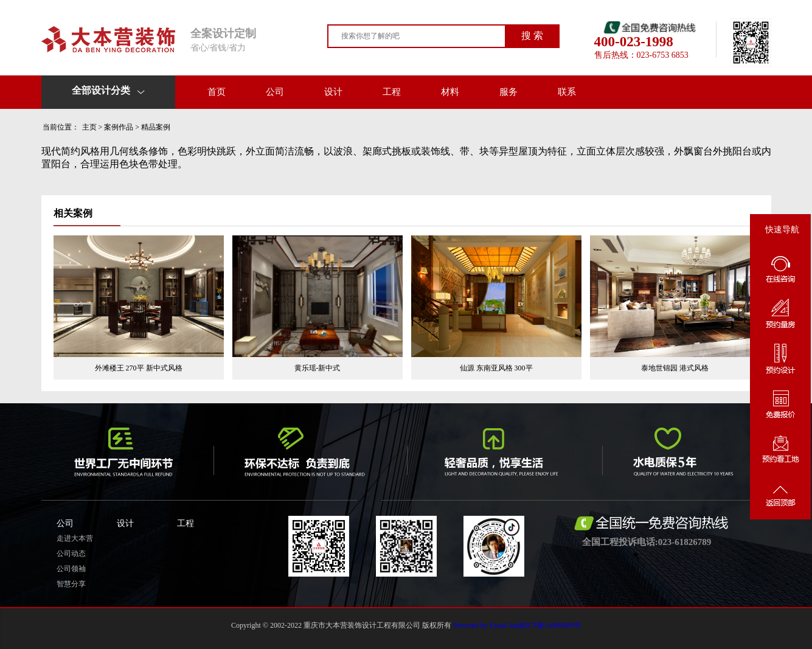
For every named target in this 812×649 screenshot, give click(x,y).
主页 (89, 127)
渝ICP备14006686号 (550, 625)
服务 (508, 92)
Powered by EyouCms (485, 625)
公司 (275, 92)
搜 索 (532, 36)
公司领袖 (71, 569)
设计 (333, 92)
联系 (567, 92)
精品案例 (156, 127)
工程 (392, 92)
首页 (217, 92)
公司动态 (71, 554)
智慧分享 (71, 584)
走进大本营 (75, 538)
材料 (450, 92)
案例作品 (119, 127)
